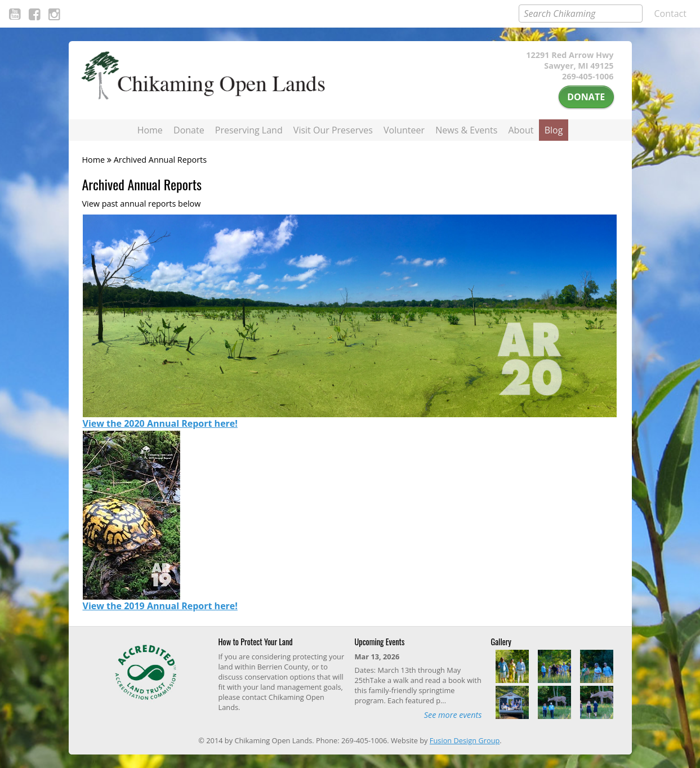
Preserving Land (249, 130)
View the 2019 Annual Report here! (160, 606)
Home (150, 130)
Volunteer (404, 130)
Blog (554, 130)
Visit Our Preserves (333, 130)
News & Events (466, 130)
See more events (453, 715)
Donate (586, 97)
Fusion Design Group (465, 740)
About (521, 130)
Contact (670, 14)
